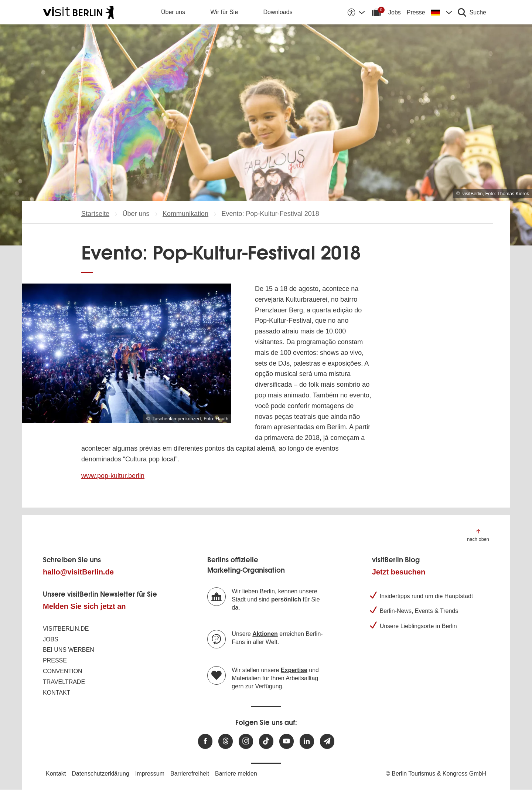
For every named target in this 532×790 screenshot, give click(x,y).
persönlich (286, 599)
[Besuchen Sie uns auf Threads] (226, 741)
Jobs (395, 12)
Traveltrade (64, 682)
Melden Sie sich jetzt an (84, 606)
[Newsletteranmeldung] (327, 741)
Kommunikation (185, 214)
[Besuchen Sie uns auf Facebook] (205, 741)
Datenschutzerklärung (100, 774)
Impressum (150, 774)
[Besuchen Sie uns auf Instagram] (246, 741)
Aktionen (265, 634)
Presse (416, 12)
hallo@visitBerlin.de (78, 572)
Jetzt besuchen (399, 572)
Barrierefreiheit (190, 774)
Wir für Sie (224, 12)
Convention (63, 671)
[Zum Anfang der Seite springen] (478, 535)
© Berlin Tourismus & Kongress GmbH (436, 774)
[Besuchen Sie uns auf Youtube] (287, 741)
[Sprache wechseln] (441, 12)
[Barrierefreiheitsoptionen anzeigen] (356, 12)
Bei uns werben (69, 650)
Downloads (278, 12)
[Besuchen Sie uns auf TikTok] (266, 741)
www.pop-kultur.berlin (113, 476)
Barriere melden (236, 774)
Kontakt (57, 693)
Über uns (173, 12)
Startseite (95, 214)
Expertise (294, 670)
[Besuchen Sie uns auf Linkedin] (307, 741)
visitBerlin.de (66, 629)
